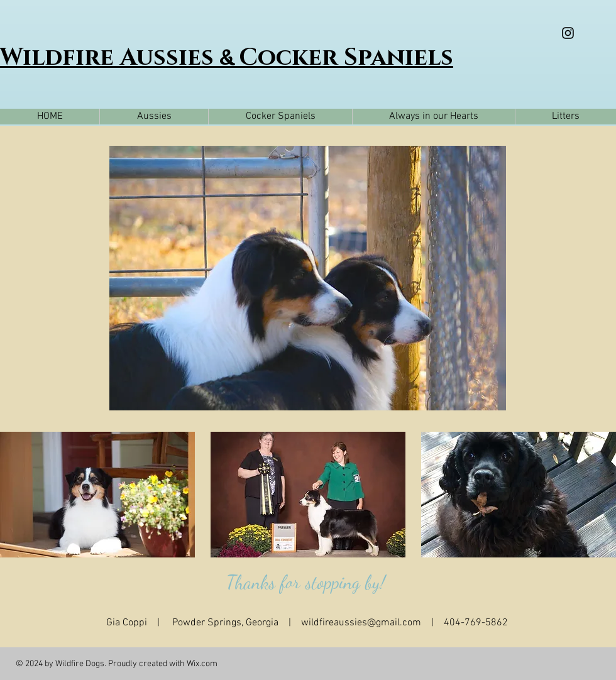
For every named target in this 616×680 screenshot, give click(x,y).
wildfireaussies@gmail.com (361, 623)
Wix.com (202, 664)
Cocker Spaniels (346, 58)
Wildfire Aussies (110, 58)
